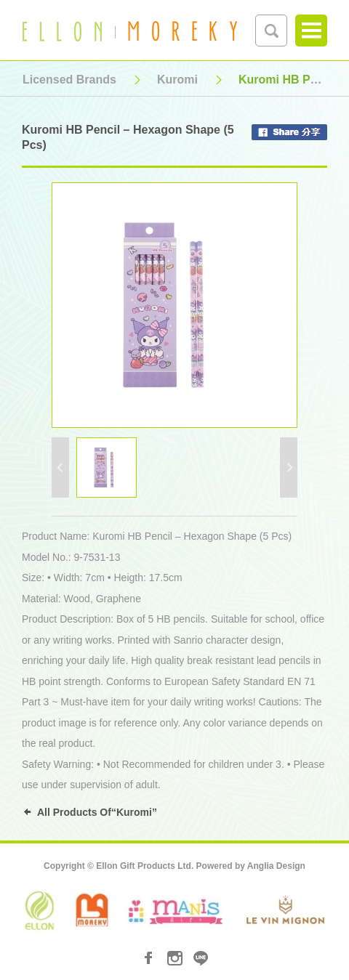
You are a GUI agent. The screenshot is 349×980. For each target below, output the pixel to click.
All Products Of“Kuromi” (97, 812)
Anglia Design (276, 866)
